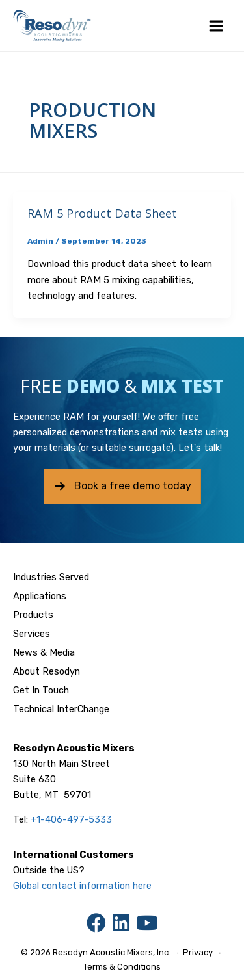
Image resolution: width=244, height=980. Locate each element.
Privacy (198, 952)
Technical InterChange (61, 709)
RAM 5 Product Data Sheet (102, 213)
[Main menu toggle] (216, 26)
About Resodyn (47, 671)
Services (32, 634)
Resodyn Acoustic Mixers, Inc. (112, 952)
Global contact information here (82, 886)
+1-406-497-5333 (71, 819)
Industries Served (51, 577)
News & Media (44, 652)
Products (33, 615)
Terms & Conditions (122, 967)
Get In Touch (41, 690)
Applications (40, 596)
